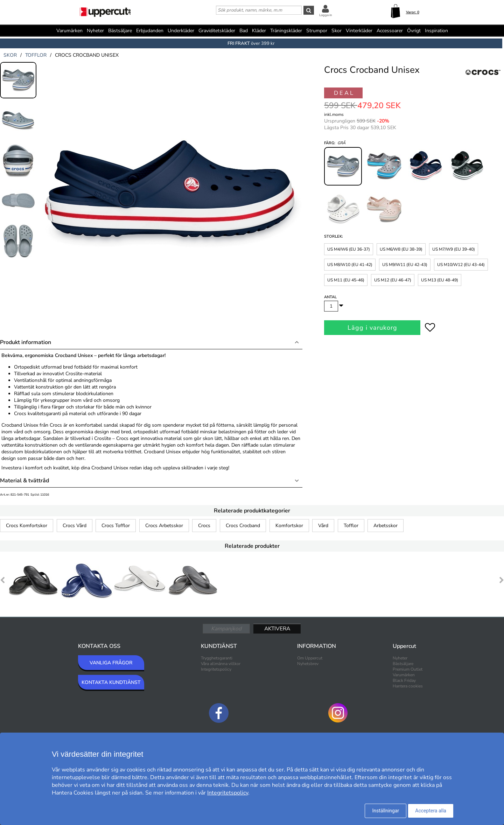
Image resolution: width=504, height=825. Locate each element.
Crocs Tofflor (116, 526)
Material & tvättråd (24, 481)
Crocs (204, 526)
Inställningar (386, 811)
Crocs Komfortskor (27, 526)
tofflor (36, 55)
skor (10, 55)
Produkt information (26, 342)
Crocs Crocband (243, 526)
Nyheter (95, 31)
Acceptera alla (431, 811)
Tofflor (351, 526)
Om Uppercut (310, 658)
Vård (323, 526)
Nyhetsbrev (308, 664)
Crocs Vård (75, 526)
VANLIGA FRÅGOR (111, 663)
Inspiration (436, 31)
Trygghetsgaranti (217, 658)
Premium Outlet (408, 669)
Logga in (325, 15)
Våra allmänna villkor (221, 664)
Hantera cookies (408, 686)
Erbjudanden (150, 31)
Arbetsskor (386, 526)
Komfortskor (289, 526)
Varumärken (69, 31)
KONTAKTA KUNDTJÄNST (111, 682)
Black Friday (404, 680)
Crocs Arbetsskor (164, 526)
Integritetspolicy (216, 669)
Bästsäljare (120, 31)
